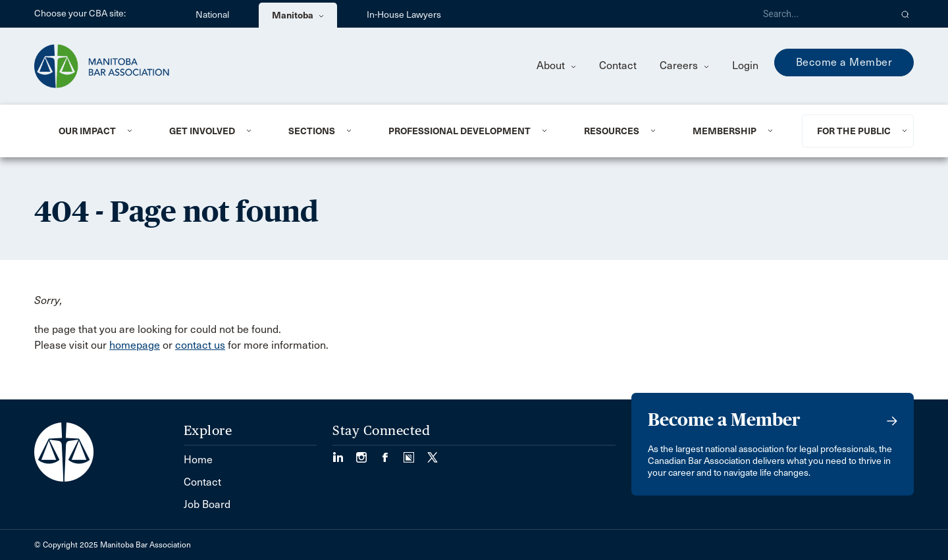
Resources (612, 131)
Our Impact (87, 131)
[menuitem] (98, 131)
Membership (724, 131)
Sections (312, 131)
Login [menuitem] (745, 65)
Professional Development (460, 131)
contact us (200, 345)
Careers (684, 65)
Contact (618, 65)
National (212, 15)
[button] (906, 14)
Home (198, 460)
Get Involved (202, 131)
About (556, 65)
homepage (135, 345)
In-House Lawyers (404, 15)
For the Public (854, 131)
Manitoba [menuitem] (298, 15)
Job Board (207, 504)
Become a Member (844, 62)
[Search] (822, 14)
